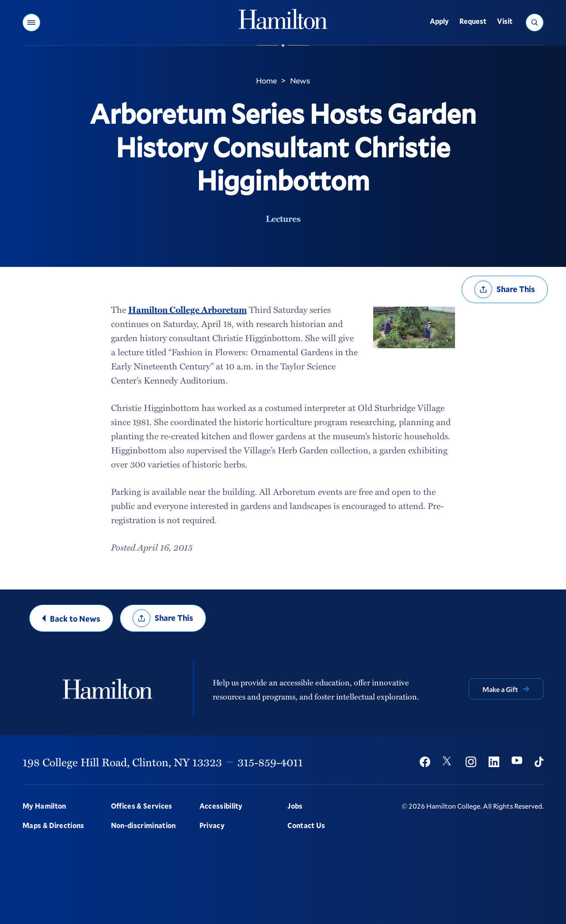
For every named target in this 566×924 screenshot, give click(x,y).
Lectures (283, 218)
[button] (31, 23)
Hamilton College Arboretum (187, 309)
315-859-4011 (270, 762)
